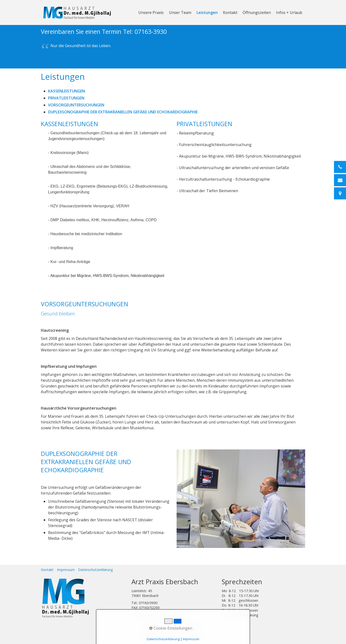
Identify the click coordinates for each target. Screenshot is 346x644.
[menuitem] (151, 12)
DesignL (200, 634)
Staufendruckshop (175, 634)
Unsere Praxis (151, 12)
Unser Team (180, 12)
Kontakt (230, 12)
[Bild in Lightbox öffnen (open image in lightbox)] (241, 499)
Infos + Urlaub (289, 12)
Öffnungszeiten (257, 12)
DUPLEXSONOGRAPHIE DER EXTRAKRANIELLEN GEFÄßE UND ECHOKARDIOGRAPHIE (123, 112)
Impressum (66, 570)
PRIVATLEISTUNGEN (66, 98)
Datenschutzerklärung (96, 570)
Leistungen (207, 12)
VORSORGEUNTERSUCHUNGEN (76, 105)
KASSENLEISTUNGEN (67, 91)
